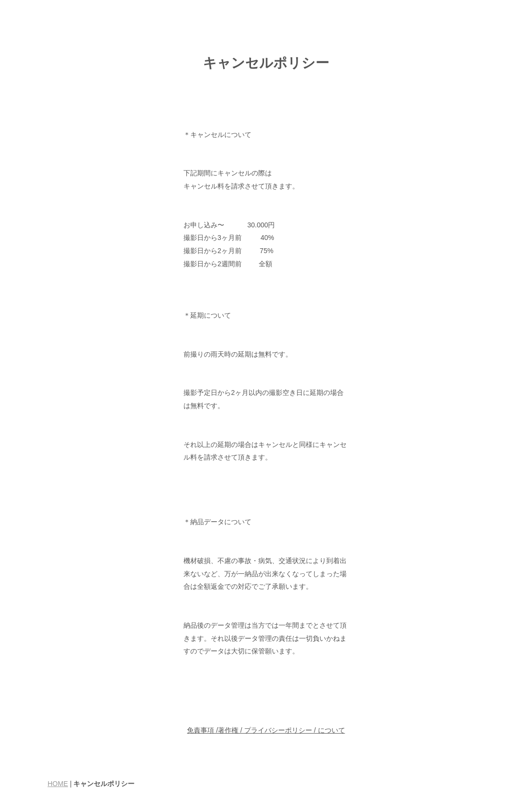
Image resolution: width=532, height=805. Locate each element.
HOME (58, 784)
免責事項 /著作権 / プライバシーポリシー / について (266, 730)
